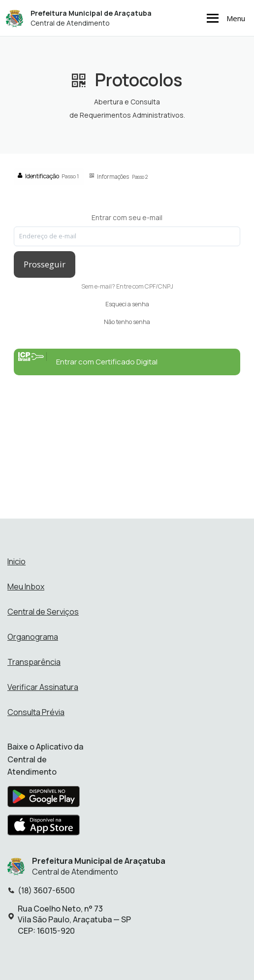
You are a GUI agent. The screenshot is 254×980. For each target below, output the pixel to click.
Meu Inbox (26, 587)
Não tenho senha (127, 322)
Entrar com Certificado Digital (88, 359)
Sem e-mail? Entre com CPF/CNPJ (127, 286)
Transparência (34, 662)
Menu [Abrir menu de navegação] (224, 18)
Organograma (33, 637)
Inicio (16, 561)
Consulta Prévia (36, 712)
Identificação (48, 176)
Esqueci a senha (127, 304)
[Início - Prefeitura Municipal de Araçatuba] (15, 18)
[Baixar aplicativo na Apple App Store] (44, 828)
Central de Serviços (43, 612)
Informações (119, 177)
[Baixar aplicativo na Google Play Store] (44, 799)
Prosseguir (45, 264)
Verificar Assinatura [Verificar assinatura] (43, 687)
